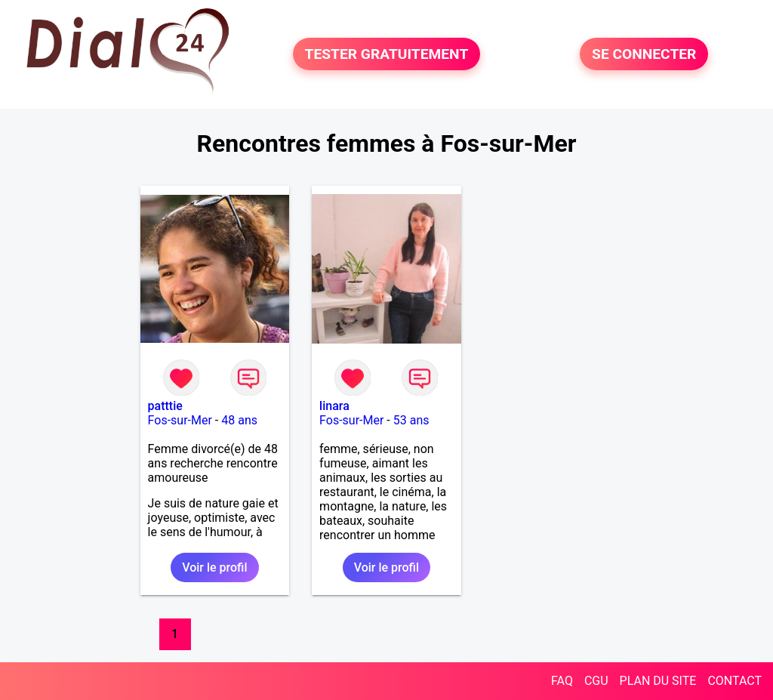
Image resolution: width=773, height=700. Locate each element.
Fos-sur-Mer (180, 420)
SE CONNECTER (644, 54)
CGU (596, 681)
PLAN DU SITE (658, 681)
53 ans (411, 420)
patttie (165, 406)
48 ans (239, 420)
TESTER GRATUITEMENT (387, 54)
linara (334, 406)
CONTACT (735, 681)
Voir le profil (214, 567)
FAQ (562, 681)
